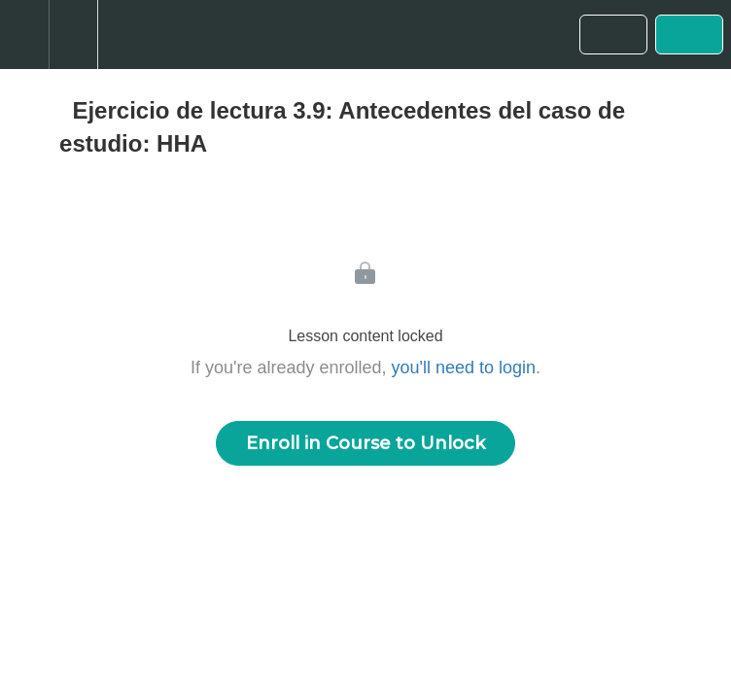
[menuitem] (73, 35)
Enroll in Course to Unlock (365, 443)
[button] (24, 35)
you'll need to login (464, 367)
